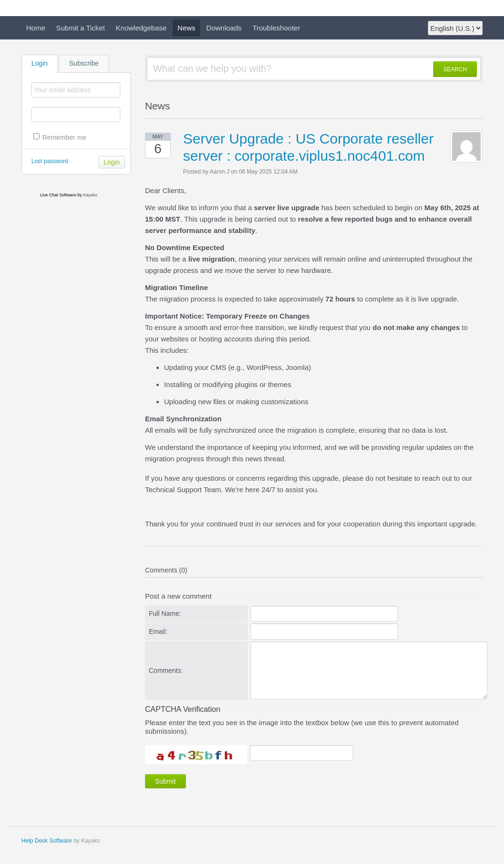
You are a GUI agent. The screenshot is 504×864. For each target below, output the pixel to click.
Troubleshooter (276, 28)
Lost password (50, 161)
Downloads (224, 28)
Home (36, 28)
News (186, 28)
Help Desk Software (47, 841)
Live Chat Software (58, 195)
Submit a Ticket (81, 28)
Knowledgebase (141, 28)
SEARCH (455, 69)
